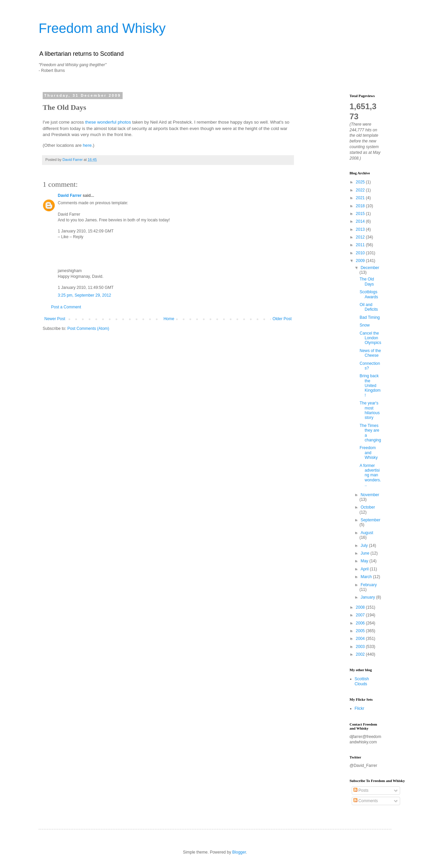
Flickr (360, 708)
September (370, 520)
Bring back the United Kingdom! (370, 386)
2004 (361, 639)
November (370, 495)
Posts (361, 790)
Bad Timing (370, 317)
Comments (366, 801)
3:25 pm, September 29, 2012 (84, 295)
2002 (361, 654)
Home (169, 319)
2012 (361, 237)
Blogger (239, 852)
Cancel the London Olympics (370, 338)
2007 (361, 615)
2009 (361, 261)
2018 (361, 206)
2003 (361, 647)
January (368, 597)
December (370, 268)
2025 (361, 182)
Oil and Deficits (369, 307)
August (367, 533)
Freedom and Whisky (102, 28)
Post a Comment (66, 307)
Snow (364, 325)
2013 (361, 229)
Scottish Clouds (362, 681)
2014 (361, 221)
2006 (361, 623)
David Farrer (70, 196)
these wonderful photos (108, 122)
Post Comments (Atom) (88, 329)
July (365, 546)
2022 (361, 190)
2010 (361, 253)
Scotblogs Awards (369, 294)
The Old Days (367, 281)
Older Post (282, 319)
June (365, 553)
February (369, 585)
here (87, 145)
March (367, 577)
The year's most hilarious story (370, 410)
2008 (361, 607)
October (368, 507)
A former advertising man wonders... (370, 475)
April (365, 569)
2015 (361, 214)
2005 (361, 631)
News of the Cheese (370, 353)
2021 (361, 198)
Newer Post (55, 319)
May (365, 561)
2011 (361, 245)
